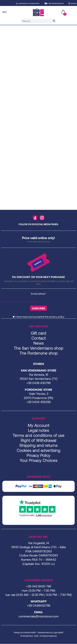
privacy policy (57, 317)
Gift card (39, 333)
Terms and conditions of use (39, 435)
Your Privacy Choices (39, 460)
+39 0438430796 (39, 605)
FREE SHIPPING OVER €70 (57, 3)
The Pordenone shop (39, 353)
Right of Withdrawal (38, 440)
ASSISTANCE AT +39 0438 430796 (30, 3)
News (39, 343)
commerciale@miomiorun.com (39, 616)
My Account (39, 425)
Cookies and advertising (39, 450)
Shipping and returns (38, 445)
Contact (39, 338)
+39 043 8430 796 (39, 586)
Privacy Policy (38, 455)
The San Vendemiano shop (39, 348)
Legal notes (38, 430)
